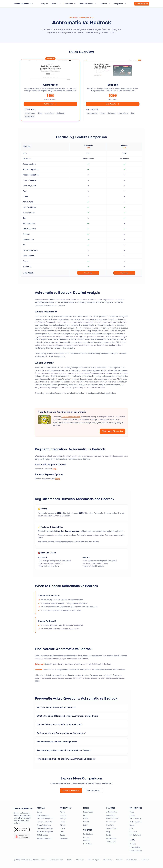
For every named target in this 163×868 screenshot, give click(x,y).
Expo (85, 815)
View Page (88, 273)
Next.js (63, 812)
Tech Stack (70, 4)
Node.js (63, 819)
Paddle (132, 815)
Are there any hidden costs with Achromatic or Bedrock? (64, 750)
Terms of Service (136, 850)
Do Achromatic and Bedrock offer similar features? (61, 733)
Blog (108, 832)
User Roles (110, 825)
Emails (109, 835)
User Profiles (111, 822)
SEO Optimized (135, 835)
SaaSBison (145, 860)
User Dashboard (112, 819)
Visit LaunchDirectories (112, 431)
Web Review (108, 860)
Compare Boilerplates (45, 822)
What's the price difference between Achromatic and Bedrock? (67, 716)
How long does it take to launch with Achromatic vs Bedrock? (66, 759)
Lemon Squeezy (135, 819)
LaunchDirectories (56, 860)
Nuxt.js (63, 828)
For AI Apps (88, 844)
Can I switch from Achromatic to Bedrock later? (60, 725)
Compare (45, 4)
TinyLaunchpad (93, 860)
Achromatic (40, 664)
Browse (56, 4)
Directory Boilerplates (45, 828)
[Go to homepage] (23, 808)
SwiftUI (86, 822)
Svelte (62, 835)
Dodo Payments (135, 822)
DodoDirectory (132, 860)
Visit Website (50, 104)
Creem (132, 825)
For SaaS (87, 837)
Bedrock (39, 670)
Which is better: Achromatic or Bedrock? (56, 707)
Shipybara (80, 860)
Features (105, 4)
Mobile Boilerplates (88, 4)
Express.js (64, 838)
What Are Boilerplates (45, 832)
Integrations (120, 4)
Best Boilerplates (43, 815)
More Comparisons (93, 790)
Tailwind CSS (111, 842)
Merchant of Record (44, 838)
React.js (63, 815)
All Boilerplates (42, 835)
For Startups (88, 834)
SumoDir (119, 860)
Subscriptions (112, 828)
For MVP (86, 841)
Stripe (55, 469)
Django (63, 825)
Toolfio (70, 860)
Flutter (86, 819)
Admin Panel (111, 815)
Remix (62, 832)
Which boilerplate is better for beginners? (57, 742)
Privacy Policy (135, 847)
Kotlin (85, 825)
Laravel (63, 822)
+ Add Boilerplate (142, 4)
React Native (88, 812)
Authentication (112, 812)
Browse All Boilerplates (71, 790)
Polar (131, 828)
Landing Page (111, 838)
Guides (40, 812)
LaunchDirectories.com (71, 417)
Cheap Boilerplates (44, 825)
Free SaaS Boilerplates (45, 819)
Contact (133, 844)
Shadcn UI (133, 832)
